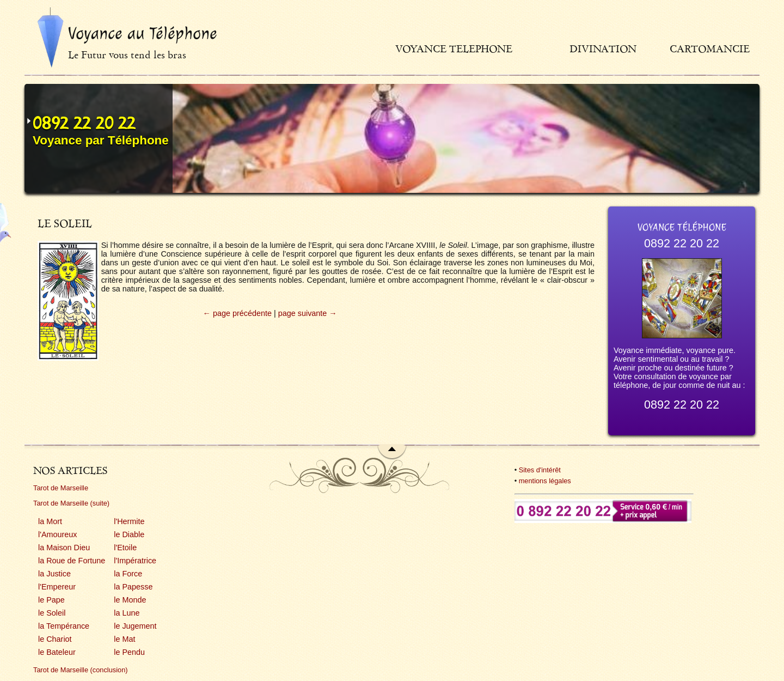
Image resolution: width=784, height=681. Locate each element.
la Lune (127, 613)
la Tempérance (64, 626)
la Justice (54, 574)
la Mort (50, 521)
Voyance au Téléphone (143, 33)
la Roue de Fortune (72, 561)
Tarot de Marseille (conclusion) (81, 670)
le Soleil (52, 613)
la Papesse (133, 587)
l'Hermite (129, 521)
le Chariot (55, 639)
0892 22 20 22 (84, 123)
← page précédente (237, 313)
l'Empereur (57, 587)
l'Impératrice (135, 561)
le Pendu (129, 652)
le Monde (130, 600)
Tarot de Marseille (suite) (71, 503)
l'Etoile (125, 548)
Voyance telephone (454, 49)
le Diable (129, 534)
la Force (128, 574)
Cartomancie (710, 49)
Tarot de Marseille (61, 488)
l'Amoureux (58, 534)
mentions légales (545, 481)
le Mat (124, 639)
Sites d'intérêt (540, 470)
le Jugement (135, 626)
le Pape (51, 600)
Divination (603, 49)
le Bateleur (57, 652)
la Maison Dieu (64, 548)
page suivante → (308, 313)
